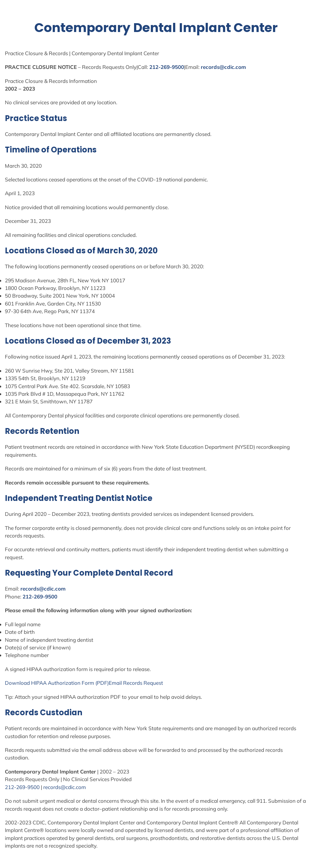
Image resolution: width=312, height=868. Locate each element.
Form (88, 683)
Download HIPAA (26, 683)
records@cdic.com (223, 67)
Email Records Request (136, 683)
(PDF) (101, 683)
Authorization (64, 683)
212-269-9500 (167, 67)
